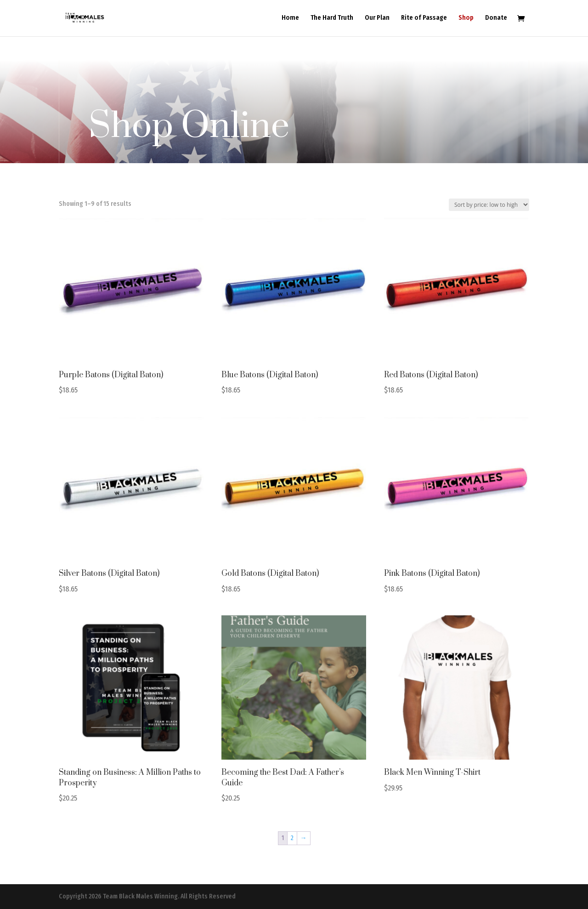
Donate (496, 19)
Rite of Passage (424, 19)
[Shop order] (489, 205)
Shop (466, 19)
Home (290, 19)
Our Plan (377, 19)
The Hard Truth (332, 19)
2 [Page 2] (292, 838)
